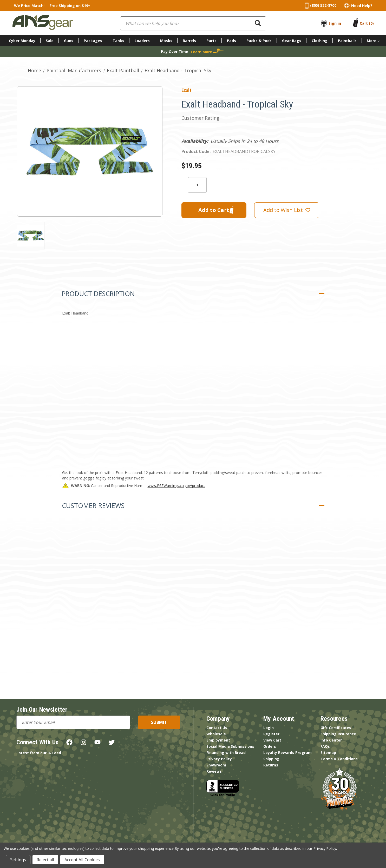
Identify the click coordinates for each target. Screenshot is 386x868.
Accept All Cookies (82, 860)
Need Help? (362, 6)
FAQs (325, 746)
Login (269, 728)
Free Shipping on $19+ (70, 6)
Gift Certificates (336, 728)
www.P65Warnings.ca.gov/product (176, 486)
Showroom (216, 765)
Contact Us (217, 728)
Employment (218, 740)
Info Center (331, 740)
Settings (18, 860)
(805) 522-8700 (323, 5)
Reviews (214, 771)
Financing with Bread (226, 753)
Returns (271, 765)
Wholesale (216, 734)
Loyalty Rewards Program (287, 753)
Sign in (335, 23)
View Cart (272, 740)
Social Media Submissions (230, 746)
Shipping (271, 759)
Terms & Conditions (339, 759)
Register (271, 734)
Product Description (98, 293)
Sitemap (328, 753)
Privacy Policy (219, 759)
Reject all (45, 860)
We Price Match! (29, 6)
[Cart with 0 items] (367, 23)
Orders (270, 746)
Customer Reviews (93, 505)
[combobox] (193, 23)
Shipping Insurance (338, 734)
